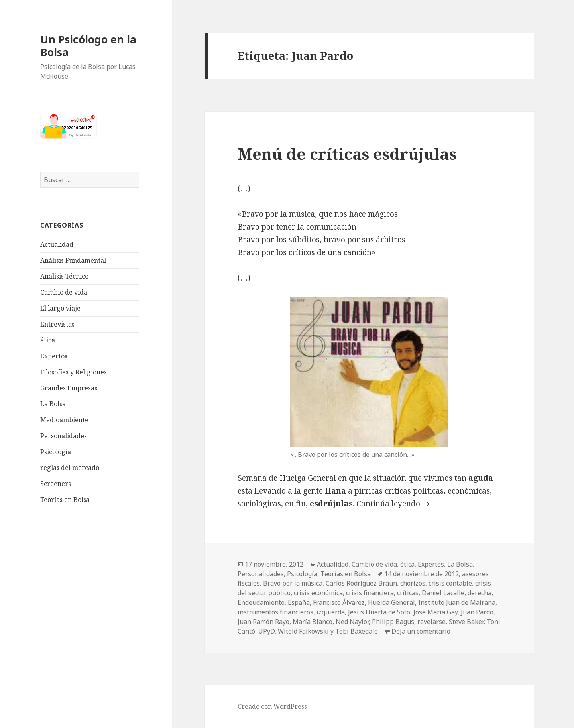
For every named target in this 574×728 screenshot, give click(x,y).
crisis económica (318, 593)
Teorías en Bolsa (65, 500)
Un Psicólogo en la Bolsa (88, 46)
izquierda (331, 612)
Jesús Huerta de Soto (379, 612)
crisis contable (450, 583)
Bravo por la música (293, 583)
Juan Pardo (477, 612)
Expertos (54, 356)
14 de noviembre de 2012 (422, 574)
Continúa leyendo (394, 504)
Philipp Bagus (393, 622)
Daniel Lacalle (443, 593)
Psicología (56, 452)
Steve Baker (466, 622)
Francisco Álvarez (339, 602)
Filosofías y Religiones (74, 372)
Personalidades (64, 436)
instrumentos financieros (275, 612)
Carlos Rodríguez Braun (361, 583)
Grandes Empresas (69, 388)
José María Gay (435, 612)
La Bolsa (53, 404)
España (299, 602)
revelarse (431, 622)
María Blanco (313, 622)
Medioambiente (64, 420)
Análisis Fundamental (73, 260)
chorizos (413, 583)
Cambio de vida (64, 292)
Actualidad (57, 244)
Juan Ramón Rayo (263, 622)
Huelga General (391, 602)
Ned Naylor (352, 622)
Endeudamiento (261, 602)
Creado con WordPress (272, 706)
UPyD (266, 631)
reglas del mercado (70, 468)
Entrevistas (57, 324)
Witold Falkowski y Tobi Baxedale (328, 631)
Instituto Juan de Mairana (457, 602)
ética (48, 340)
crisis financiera (370, 593)
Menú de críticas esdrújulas (347, 154)
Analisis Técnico (64, 276)
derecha (480, 593)
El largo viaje (60, 308)
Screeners (56, 484)
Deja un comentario (421, 631)
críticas (408, 593)
